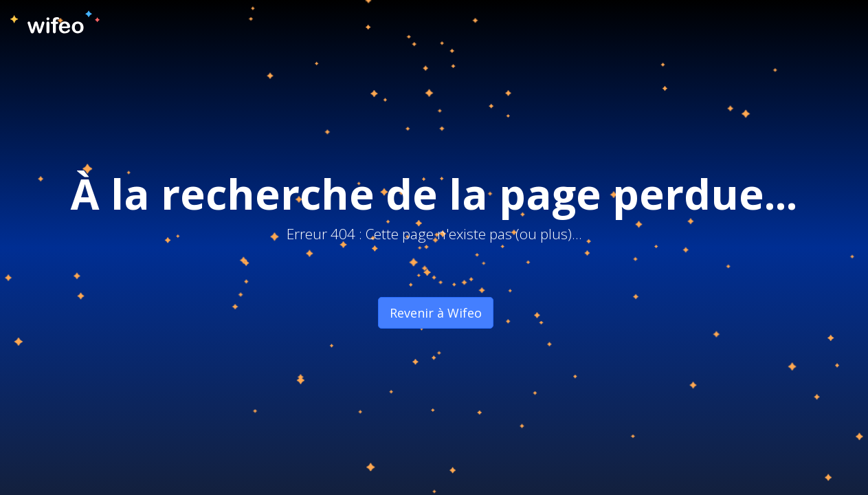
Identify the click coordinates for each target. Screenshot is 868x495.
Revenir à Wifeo (436, 313)
